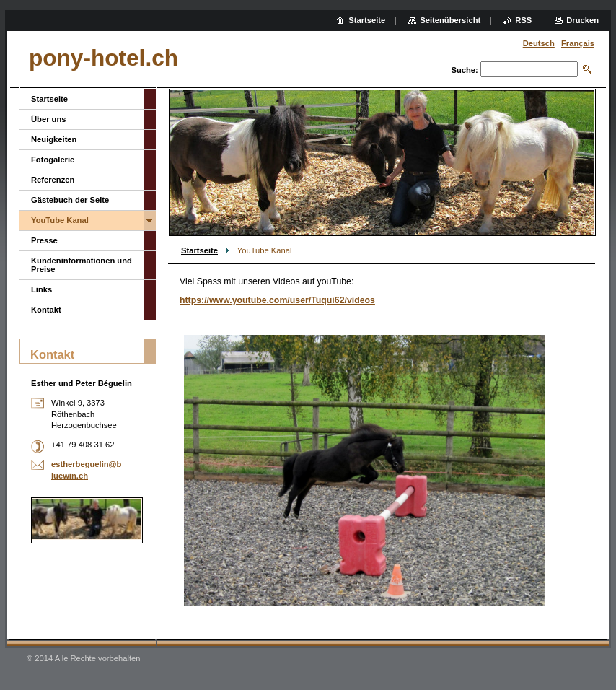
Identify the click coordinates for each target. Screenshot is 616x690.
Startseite (199, 250)
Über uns (49, 119)
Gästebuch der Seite (70, 200)
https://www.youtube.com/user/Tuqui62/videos (277, 300)
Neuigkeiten (54, 139)
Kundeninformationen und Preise (82, 265)
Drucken (582, 20)
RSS (523, 20)
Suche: (464, 70)
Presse (44, 240)
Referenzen (53, 180)
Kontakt (46, 310)
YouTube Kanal (60, 220)
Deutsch (539, 43)
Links (41, 289)
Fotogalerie (53, 160)
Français (578, 43)
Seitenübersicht (450, 20)
